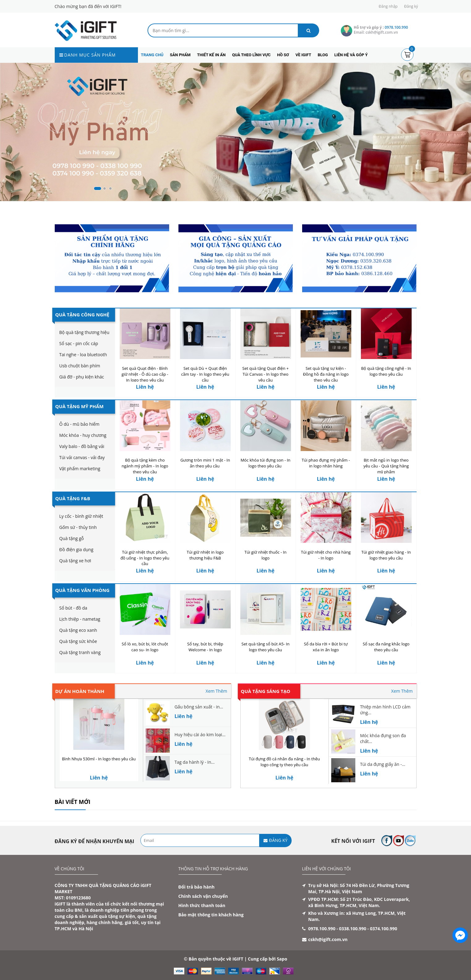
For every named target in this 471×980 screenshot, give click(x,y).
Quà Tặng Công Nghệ (82, 315)
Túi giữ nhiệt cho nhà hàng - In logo (326, 555)
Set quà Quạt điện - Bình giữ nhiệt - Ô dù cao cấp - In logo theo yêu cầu (145, 374)
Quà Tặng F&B (73, 498)
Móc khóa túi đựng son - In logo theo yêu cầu (265, 463)
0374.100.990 (383, 929)
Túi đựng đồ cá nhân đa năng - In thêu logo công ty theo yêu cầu (285, 762)
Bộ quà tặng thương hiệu (84, 332)
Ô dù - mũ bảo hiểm (79, 424)
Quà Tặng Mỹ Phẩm (79, 406)
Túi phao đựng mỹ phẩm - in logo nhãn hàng (326, 463)
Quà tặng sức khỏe (78, 641)
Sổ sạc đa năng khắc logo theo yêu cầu (386, 647)
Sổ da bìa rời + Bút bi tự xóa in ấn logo (326, 647)
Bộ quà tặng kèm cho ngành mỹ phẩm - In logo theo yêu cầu (145, 466)
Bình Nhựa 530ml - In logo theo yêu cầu (99, 759)
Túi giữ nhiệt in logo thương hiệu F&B (205, 555)
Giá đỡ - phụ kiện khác (82, 377)
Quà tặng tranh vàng (80, 652)
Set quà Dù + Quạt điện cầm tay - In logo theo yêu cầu (205, 374)
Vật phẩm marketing (80, 469)
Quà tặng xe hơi (75, 561)
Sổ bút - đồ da (73, 608)
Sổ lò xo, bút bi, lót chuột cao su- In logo (145, 647)
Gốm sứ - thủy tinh (78, 527)
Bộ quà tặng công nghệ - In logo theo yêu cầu (386, 371)
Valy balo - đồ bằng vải (82, 446)
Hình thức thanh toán (202, 905)
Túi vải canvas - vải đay (82, 457)
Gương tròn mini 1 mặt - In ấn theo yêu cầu (205, 463)
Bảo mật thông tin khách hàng (211, 915)
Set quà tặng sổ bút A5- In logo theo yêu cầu (265, 647)
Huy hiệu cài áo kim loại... (200, 735)
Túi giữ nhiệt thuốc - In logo (266, 555)
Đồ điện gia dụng (76, 549)
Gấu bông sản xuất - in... (199, 707)
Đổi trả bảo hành (197, 887)
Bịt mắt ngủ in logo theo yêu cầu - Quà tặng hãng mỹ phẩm (386, 466)
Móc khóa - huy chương (83, 435)
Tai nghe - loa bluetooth (83, 355)
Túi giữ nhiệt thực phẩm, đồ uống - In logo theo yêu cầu (145, 558)
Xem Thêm (216, 691)
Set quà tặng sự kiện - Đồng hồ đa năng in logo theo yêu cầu (326, 374)
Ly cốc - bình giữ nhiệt (81, 516)
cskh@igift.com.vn (328, 939)
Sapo (282, 959)
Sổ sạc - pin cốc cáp (79, 343)
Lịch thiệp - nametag (80, 619)
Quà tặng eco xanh (78, 630)
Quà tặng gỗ (72, 538)
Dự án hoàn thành (80, 691)
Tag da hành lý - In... (195, 762)
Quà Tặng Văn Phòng (83, 590)
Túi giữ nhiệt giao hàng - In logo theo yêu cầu (386, 555)
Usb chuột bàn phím (80, 366)
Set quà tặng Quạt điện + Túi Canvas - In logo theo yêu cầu (266, 374)
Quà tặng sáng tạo (266, 691)
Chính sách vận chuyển (203, 896)
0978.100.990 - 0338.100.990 (337, 929)
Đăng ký (411, 6)
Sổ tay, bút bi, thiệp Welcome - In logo (205, 647)
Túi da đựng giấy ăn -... (383, 764)
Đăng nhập (388, 6)
